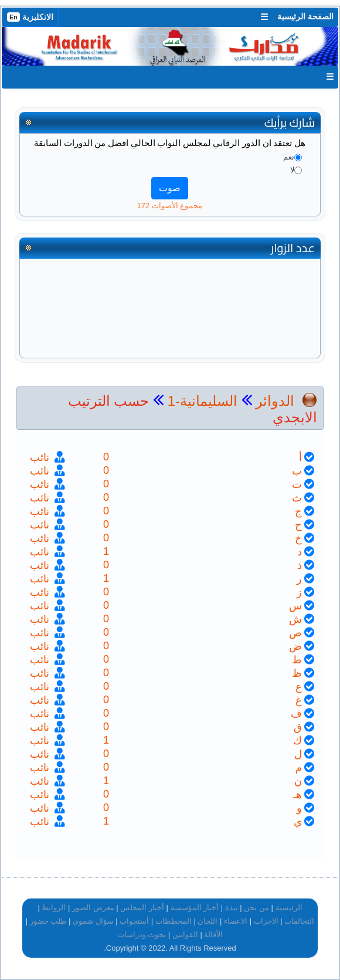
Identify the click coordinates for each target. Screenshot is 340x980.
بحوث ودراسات (142, 935)
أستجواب (134, 921)
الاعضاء (236, 921)
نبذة (232, 908)
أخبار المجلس (142, 908)
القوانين (185, 935)
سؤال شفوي (93, 921)
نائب (41, 457)
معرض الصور (93, 908)
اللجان (208, 921)
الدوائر (275, 401)
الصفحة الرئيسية (305, 16)
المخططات (174, 921)
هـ (297, 795)
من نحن (256, 908)
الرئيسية (289, 908)
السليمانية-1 (200, 401)
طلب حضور (48, 921)
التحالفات (299, 921)
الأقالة (213, 935)
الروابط (54, 908)
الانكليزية (30, 17)
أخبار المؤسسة (195, 908)
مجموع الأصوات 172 (170, 206)
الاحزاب (266, 921)
